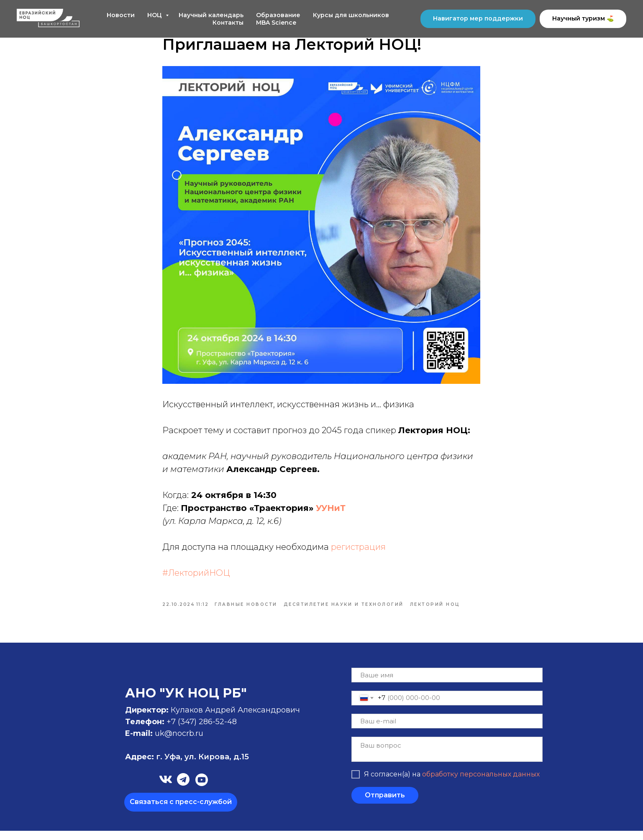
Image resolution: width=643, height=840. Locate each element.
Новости (121, 15)
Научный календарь (211, 15)
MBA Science (276, 23)
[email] (447, 730)
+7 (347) (183, 731)
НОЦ (155, 15)
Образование (278, 15)
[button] (181, 811)
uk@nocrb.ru (179, 743)
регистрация (359, 551)
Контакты (228, 23)
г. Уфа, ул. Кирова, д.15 (187, 766)
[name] (447, 684)
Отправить (385, 805)
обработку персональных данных (481, 784)
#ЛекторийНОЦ (197, 577)
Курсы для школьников (351, 15)
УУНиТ (331, 513)
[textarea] (447, 758)
